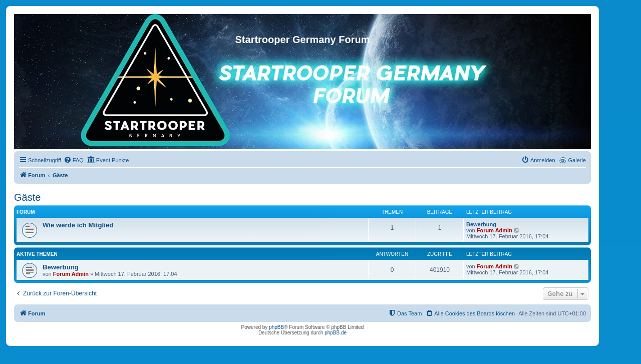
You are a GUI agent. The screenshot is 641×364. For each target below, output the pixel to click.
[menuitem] (74, 160)
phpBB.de (336, 333)
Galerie (577, 160)
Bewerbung (481, 224)
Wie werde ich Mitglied (78, 225)
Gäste (27, 197)
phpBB (276, 327)
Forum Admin (495, 230)
